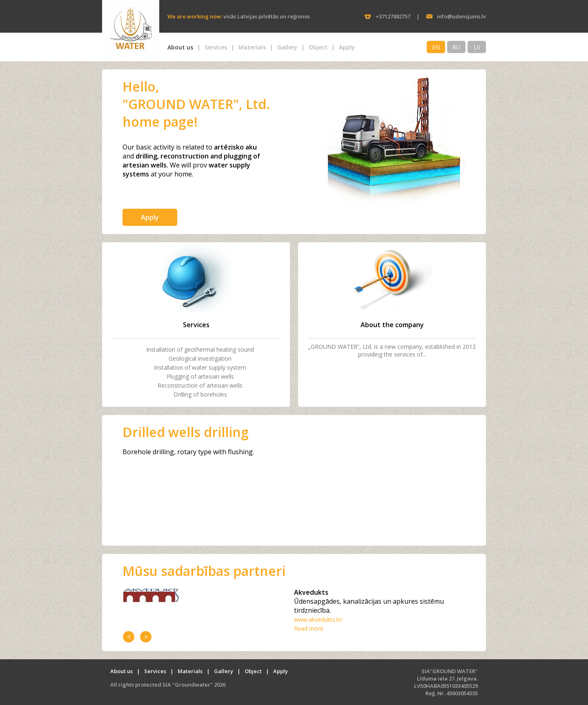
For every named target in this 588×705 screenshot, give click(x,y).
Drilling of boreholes (200, 394)
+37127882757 (393, 16)
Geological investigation (200, 358)
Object (318, 47)
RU (456, 47)
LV (477, 47)
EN (436, 47)
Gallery (287, 47)
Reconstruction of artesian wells (200, 385)
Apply (347, 47)
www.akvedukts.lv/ (318, 619)
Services (216, 47)
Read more (309, 628)
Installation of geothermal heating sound (200, 349)
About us (180, 47)
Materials (252, 47)
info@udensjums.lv (461, 16)
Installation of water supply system (200, 367)
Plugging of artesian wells (200, 376)
